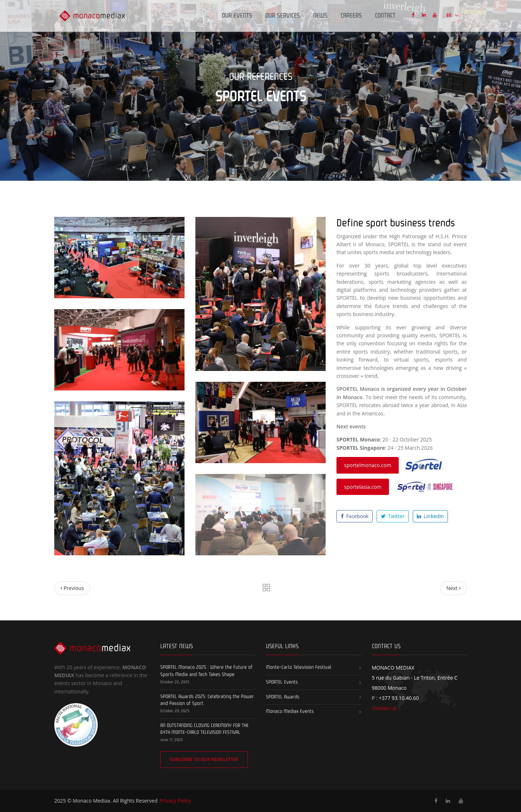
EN (449, 16)
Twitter (393, 516)
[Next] (454, 588)
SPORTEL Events (282, 682)
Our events (237, 16)
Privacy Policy (175, 801)
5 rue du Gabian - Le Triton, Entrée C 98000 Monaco (415, 678)
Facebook (355, 516)
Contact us (384, 708)
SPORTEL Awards (283, 697)
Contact (385, 16)
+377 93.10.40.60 (399, 698)
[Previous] (72, 588)
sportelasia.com (363, 487)
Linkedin (430, 516)
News (320, 16)
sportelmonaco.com (368, 465)
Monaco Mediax (92, 801)
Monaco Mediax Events (290, 711)
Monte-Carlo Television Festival (299, 667)
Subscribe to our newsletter (204, 759)
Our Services (283, 16)
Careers (351, 16)
